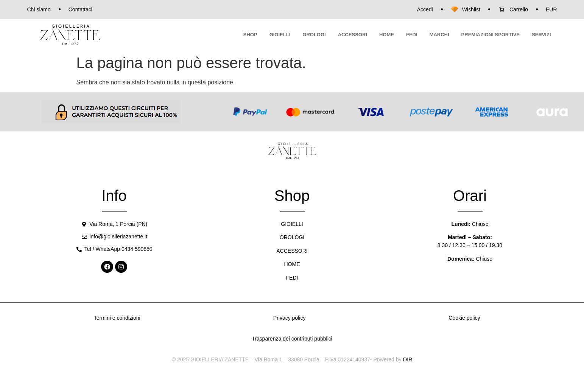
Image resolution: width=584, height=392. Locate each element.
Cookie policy (464, 318)
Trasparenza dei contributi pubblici (292, 339)
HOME (387, 35)
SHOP (250, 35)
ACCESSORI (353, 35)
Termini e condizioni (117, 318)
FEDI (412, 35)
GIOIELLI (280, 35)
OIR (407, 359)
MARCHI (439, 35)
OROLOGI (314, 35)
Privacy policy (290, 318)
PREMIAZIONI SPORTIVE (491, 35)
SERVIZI (541, 35)
